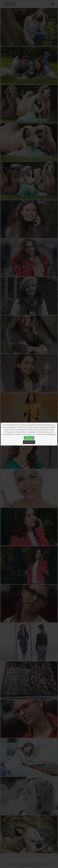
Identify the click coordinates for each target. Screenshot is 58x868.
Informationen (29, 442)
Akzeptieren (29, 438)
